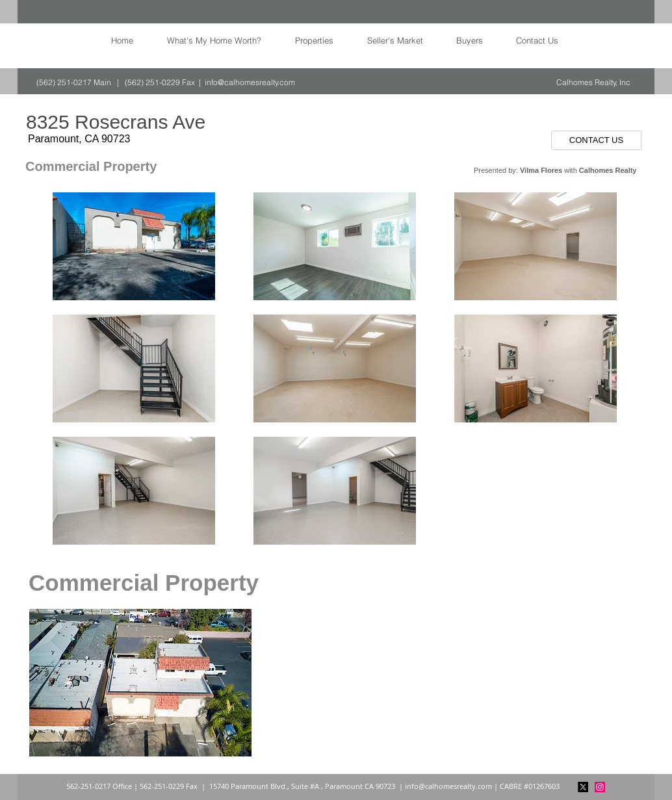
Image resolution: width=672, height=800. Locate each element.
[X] (583, 787)
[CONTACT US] (596, 140)
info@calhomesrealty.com (250, 82)
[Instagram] (600, 787)
